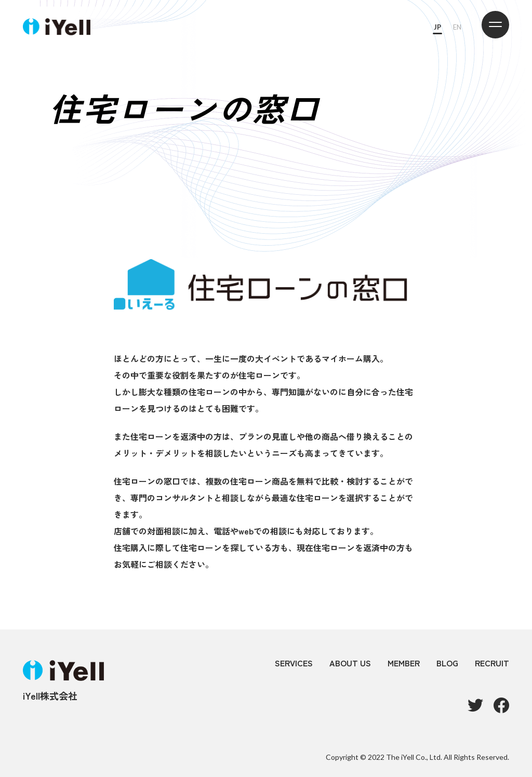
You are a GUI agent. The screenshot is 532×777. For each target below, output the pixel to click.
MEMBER (404, 663)
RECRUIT (492, 663)
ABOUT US (350, 663)
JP (437, 27)
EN (457, 27)
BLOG (447, 663)
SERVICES (294, 663)
